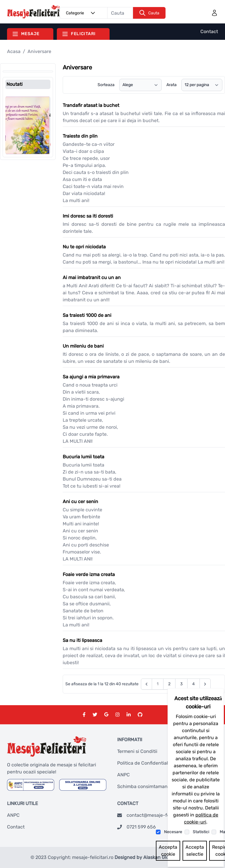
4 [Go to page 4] (194, 684)
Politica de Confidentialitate (148, 763)
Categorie (81, 13)
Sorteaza (106, 85)
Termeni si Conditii (137, 751)
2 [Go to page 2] (169, 684)
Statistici (201, 832)
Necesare (173, 832)
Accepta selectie (195, 851)
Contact (209, 31)
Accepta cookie (168, 851)
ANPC (123, 775)
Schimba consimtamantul (145, 786)
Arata (172, 85)
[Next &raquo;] (205, 684)
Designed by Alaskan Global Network (155, 857)
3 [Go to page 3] (181, 684)
